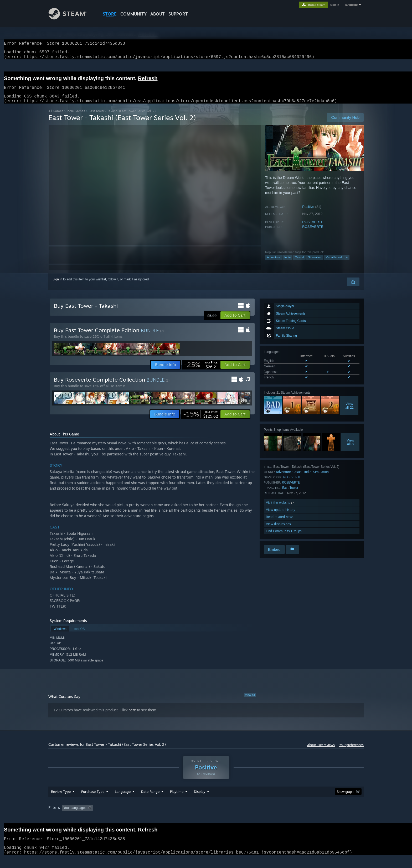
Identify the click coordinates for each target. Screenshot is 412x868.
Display (200, 802)
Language (123, 802)
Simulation (315, 264)
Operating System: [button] (250, 818)
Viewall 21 (349, 412)
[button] (235, 322)
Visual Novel (334, 264)
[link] (201, 371)
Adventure (274, 264)
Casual (299, 264)
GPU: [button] (295, 818)
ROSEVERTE (313, 228)
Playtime (177, 802)
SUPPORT (178, 14)
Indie (287, 264)
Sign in (57, 286)
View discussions (278, 530)
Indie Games (76, 117)
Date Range (150, 802)
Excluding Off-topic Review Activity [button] (128, 818)
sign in (335, 5)
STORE (110, 14)
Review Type (61, 802)
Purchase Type (93, 802)
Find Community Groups (284, 537)
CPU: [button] (277, 818)
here (132, 716)
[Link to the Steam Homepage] (71, 18)
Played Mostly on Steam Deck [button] (206, 818)
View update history (281, 516)
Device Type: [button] (318, 818)
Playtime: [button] (169, 818)
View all (250, 701)
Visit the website (280, 509)
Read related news (280, 523)
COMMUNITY (133, 14)
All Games (56, 117)
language (351, 5)
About (158, 14)
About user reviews (321, 751)
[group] (206, 818)
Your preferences (351, 751)
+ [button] (347, 264)
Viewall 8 (350, 448)
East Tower (290, 494)
